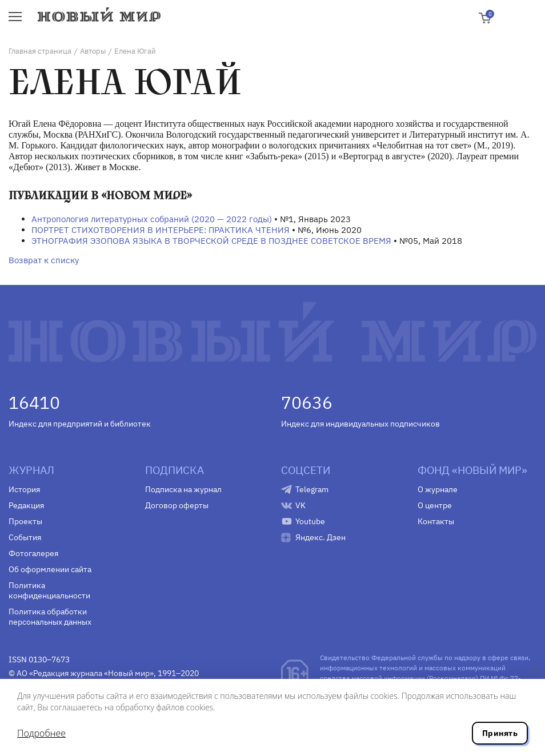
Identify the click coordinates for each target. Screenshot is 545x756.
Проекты (25, 521)
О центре (435, 505)
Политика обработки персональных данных (50, 617)
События (25, 537)
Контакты (436, 521)
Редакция (26, 505)
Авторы (93, 51)
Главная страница (40, 51)
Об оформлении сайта (50, 569)
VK (300, 505)
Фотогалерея (33, 553)
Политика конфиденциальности (49, 590)
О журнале (438, 489)
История (24, 489)
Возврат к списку (44, 260)
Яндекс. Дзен (320, 537)
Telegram (312, 489)
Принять (500, 733)
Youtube (310, 521)
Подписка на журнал (183, 489)
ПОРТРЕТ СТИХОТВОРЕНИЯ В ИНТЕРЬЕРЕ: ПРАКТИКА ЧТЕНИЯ (161, 230)
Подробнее (41, 733)
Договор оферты (177, 505)
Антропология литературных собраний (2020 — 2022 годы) (152, 219)
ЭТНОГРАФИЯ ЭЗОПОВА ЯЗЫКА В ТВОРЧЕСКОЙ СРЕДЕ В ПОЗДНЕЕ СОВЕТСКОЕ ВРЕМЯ (211, 241)
